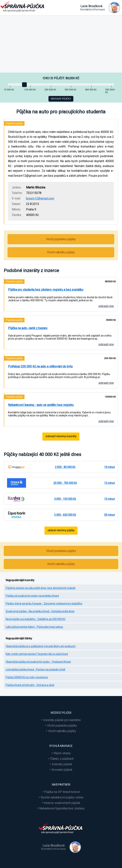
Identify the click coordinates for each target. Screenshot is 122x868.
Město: (16, 209)
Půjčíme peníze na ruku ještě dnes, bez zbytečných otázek (41, 588)
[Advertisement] (61, 44)
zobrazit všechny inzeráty (61, 436)
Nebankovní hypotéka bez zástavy (62, 808)
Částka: (17, 215)
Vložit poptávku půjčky (61, 239)
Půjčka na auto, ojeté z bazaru (28, 328)
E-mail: (16, 198)
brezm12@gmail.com (40, 198)
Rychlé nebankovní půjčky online (62, 797)
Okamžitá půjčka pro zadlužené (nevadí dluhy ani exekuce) (41, 646)
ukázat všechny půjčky (61, 530)
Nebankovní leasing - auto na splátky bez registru (41, 405)
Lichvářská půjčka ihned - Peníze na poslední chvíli (35, 669)
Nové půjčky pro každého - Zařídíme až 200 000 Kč (36, 619)
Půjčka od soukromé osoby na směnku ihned (32, 596)
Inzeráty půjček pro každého (62, 720)
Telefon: (17, 193)
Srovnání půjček (62, 770)
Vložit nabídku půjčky (61, 252)
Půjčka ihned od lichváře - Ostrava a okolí (30, 685)
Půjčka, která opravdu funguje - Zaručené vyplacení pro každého (44, 604)
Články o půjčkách (62, 759)
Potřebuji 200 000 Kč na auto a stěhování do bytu (40, 366)
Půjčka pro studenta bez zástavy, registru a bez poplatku (46, 290)
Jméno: (17, 187)
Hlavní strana (62, 753)
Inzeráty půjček (62, 764)
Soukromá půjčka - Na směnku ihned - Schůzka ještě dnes (40, 611)
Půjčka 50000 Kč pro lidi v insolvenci (27, 677)
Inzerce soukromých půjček (62, 803)
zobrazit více (106, 306)
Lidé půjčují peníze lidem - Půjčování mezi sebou (34, 627)
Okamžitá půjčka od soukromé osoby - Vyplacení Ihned (38, 662)
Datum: (16, 204)
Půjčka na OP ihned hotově (62, 792)
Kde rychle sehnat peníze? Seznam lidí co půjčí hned (37, 654)
